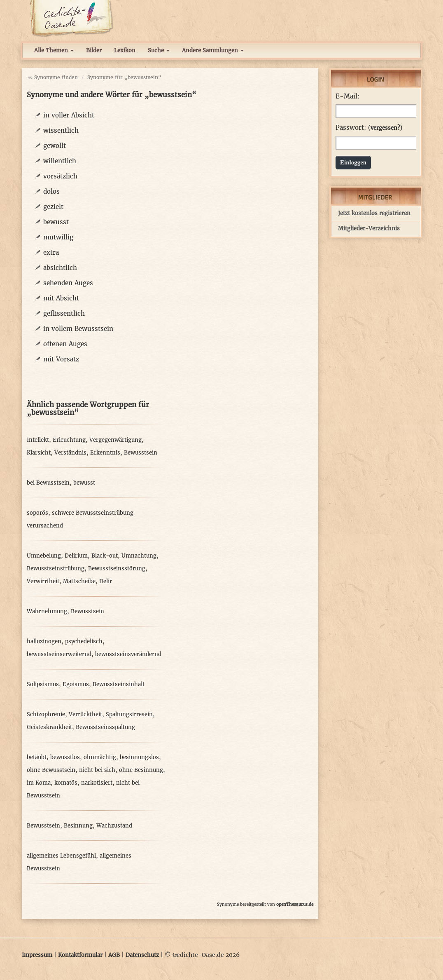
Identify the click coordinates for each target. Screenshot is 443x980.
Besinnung (78, 826)
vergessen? (385, 128)
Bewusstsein (141, 453)
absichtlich (60, 268)
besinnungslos (139, 757)
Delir (106, 581)
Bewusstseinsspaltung (105, 727)
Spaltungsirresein (129, 714)
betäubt (37, 757)
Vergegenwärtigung (115, 440)
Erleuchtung (69, 440)
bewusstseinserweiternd (59, 654)
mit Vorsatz (61, 359)
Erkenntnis (105, 453)
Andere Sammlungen (213, 50)
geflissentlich (64, 313)
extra (51, 252)
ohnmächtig (100, 757)
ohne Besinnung (141, 770)
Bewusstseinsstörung (117, 569)
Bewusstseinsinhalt (119, 684)
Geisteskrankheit (49, 727)
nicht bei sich (97, 770)
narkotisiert (97, 783)
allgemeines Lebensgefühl (61, 856)
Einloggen (353, 162)
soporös (37, 513)
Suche (159, 50)
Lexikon (125, 50)
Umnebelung (44, 556)
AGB (114, 955)
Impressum (37, 955)
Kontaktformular (80, 955)
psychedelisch (84, 641)
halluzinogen (44, 641)
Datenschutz (142, 955)
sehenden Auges (68, 283)
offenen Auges (65, 344)
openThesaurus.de (295, 904)
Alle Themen (54, 50)
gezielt (53, 207)
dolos (51, 191)
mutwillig (58, 237)
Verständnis (70, 453)
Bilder (94, 50)
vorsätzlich (60, 176)
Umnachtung (139, 556)
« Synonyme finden (53, 77)
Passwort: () (369, 128)
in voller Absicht (69, 115)
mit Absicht (61, 298)
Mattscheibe (79, 581)
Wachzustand (114, 826)
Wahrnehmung (47, 611)
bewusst (56, 222)
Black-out (105, 556)
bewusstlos (65, 757)
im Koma (39, 783)
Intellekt (38, 440)
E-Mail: (347, 96)
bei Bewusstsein (48, 483)
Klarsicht (39, 453)
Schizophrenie (46, 714)
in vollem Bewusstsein (78, 329)
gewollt (55, 146)
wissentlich (61, 130)
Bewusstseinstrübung (56, 569)
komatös (66, 783)
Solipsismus (43, 684)
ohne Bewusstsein (51, 770)
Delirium (76, 556)
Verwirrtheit (43, 581)
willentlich (60, 161)
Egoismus (76, 684)
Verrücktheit (85, 714)
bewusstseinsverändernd (128, 654)
